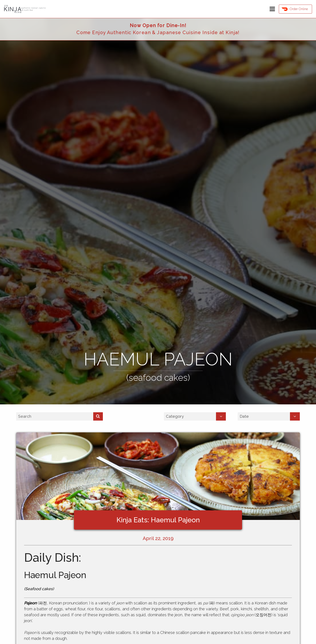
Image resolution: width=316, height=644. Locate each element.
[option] (158, 211)
